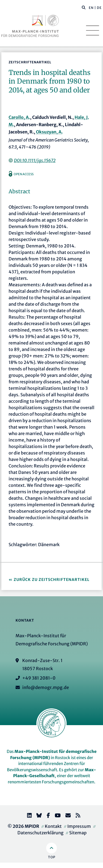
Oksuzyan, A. (49, 132)
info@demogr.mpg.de (46, 687)
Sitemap (78, 833)
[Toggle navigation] (93, 30)
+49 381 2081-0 (39, 678)
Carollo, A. (19, 117)
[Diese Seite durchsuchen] (81, 8)
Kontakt (53, 826)
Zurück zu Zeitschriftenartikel (52, 580)
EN (91, 8)
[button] (84, 7)
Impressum (79, 826)
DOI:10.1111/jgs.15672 (35, 160)
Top (52, 857)
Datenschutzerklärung (41, 833)
